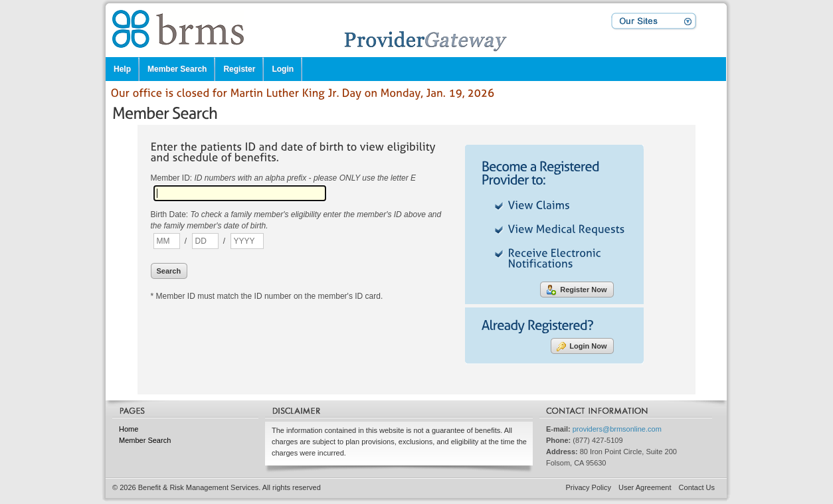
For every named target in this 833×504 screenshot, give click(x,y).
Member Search (145, 440)
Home (129, 429)
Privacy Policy (589, 487)
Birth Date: (296, 220)
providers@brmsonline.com (617, 429)
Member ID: (284, 178)
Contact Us (697, 487)
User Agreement (645, 487)
